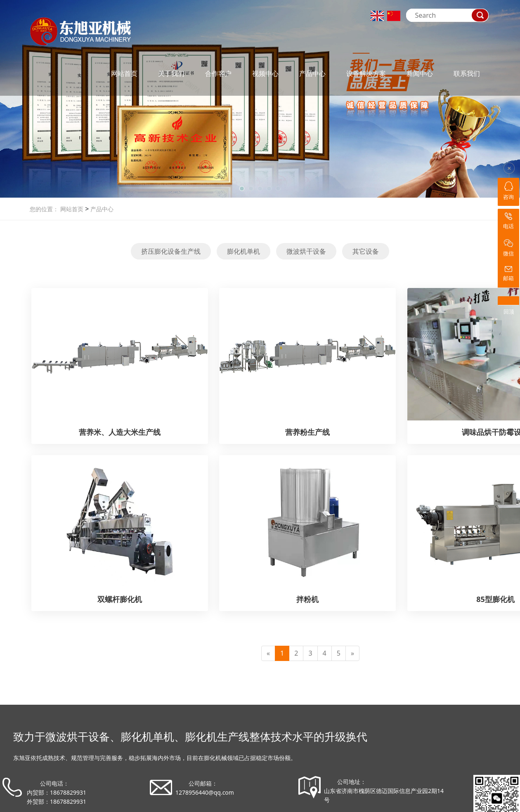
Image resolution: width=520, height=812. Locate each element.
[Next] (352, 653)
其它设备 (366, 251)
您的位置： (44, 209)
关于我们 (171, 73)
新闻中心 (420, 73)
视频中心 (265, 73)
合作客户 (218, 73)
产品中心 (312, 73)
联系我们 (467, 73)
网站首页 (124, 73)
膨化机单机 (243, 251)
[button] (242, 189)
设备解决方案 (366, 73)
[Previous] (268, 653)
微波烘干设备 (306, 251)
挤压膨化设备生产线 (171, 251)
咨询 (508, 191)
